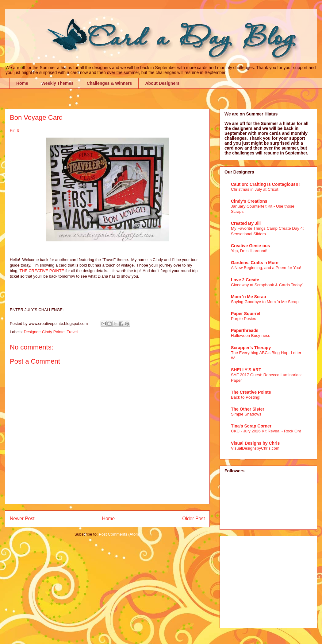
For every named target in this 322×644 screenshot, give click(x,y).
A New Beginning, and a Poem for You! (266, 268)
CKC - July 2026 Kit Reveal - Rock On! (266, 431)
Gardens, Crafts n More (255, 263)
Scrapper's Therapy (251, 348)
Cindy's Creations (249, 201)
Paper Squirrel (246, 314)
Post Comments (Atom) (119, 534)
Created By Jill (246, 223)
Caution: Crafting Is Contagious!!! (265, 184)
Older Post (194, 519)
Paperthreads (245, 330)
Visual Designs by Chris (255, 443)
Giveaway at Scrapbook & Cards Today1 (268, 285)
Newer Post (22, 519)
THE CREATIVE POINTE (42, 271)
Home (22, 83)
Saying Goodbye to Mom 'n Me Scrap (265, 302)
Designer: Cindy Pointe (44, 332)
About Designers (162, 83)
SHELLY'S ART (246, 370)
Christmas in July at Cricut (255, 189)
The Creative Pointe (251, 392)
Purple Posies (243, 319)
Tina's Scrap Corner (251, 426)
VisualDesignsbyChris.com (255, 448)
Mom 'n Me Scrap (249, 297)
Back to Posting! (246, 397)
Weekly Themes (57, 83)
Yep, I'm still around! (249, 251)
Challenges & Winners (109, 83)
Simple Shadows (246, 414)
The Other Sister (248, 409)
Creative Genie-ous (251, 246)
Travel (72, 332)
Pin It (14, 130)
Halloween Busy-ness (251, 336)
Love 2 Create (245, 280)
